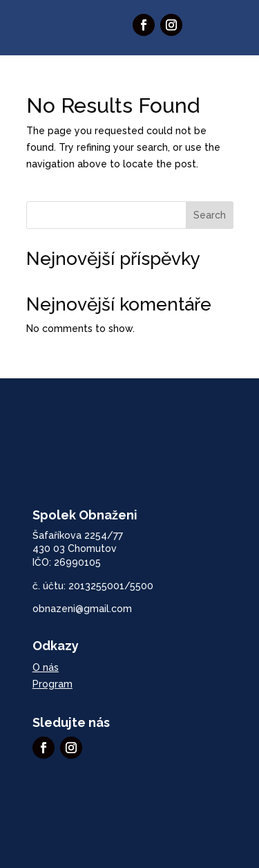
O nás (46, 667)
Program (52, 684)
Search (210, 215)
